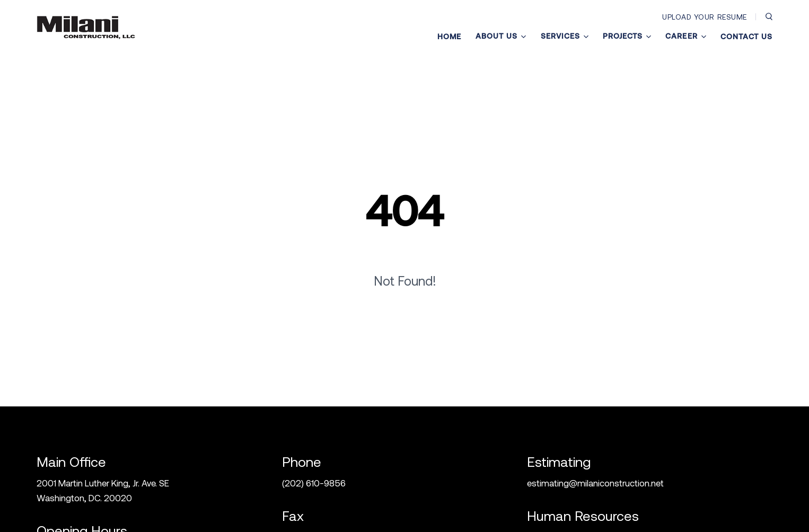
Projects (627, 36)
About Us (501, 36)
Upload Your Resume (705, 17)
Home (449, 37)
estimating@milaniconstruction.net (595, 483)
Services (565, 36)
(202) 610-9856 (314, 483)
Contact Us (746, 37)
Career (685, 36)
